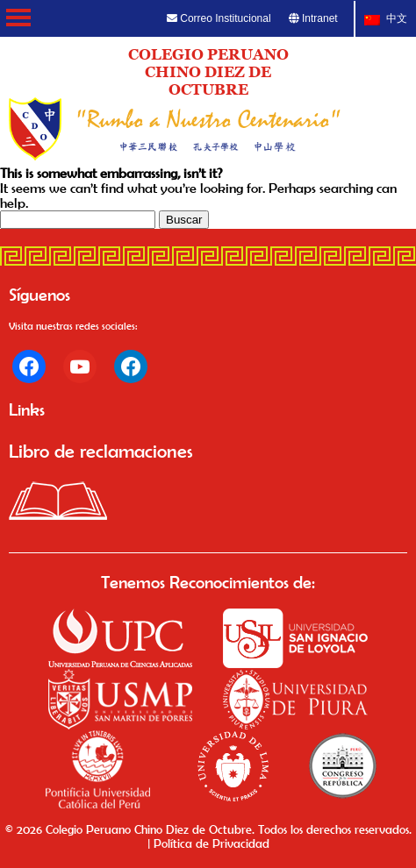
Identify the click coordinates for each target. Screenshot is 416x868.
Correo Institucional (219, 18)
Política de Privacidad (212, 843)
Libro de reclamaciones (101, 451)
